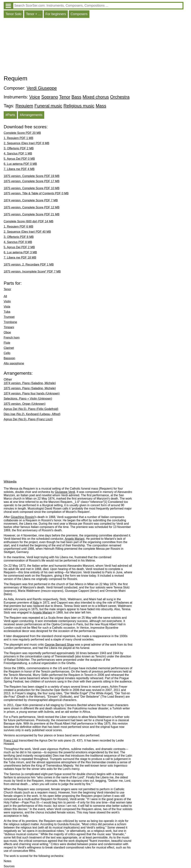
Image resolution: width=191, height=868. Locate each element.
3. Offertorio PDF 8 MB (19, 237)
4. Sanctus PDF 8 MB (18, 242)
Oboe (7, 332)
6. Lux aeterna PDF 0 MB (20, 164)
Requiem (24, 106)
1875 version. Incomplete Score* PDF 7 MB (32, 272)
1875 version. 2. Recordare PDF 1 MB (29, 265)
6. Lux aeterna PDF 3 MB (20, 252)
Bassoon (9, 358)
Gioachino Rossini (23, 517)
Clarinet (9, 348)
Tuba (7, 312)
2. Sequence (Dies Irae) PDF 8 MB (26, 143)
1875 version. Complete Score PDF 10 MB (32, 188)
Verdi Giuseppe (42, 88)
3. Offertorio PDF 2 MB (19, 148)
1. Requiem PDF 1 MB (18, 138)
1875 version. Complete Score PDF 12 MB (32, 207)
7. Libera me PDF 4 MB (19, 169)
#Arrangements (31, 115)
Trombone (10, 322)
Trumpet (9, 317)
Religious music (79, 106)
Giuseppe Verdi (65, 492)
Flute (7, 343)
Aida (36, 603)
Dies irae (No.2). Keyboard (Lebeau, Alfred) (32, 414)
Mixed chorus (96, 97)
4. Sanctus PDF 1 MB (18, 154)
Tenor (65, 97)
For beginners (56, 14)
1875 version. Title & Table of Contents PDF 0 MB (36, 193)
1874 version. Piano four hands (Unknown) (32, 393)
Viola (7, 307)
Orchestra (120, 97)
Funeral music (48, 106)
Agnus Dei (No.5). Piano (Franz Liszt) (28, 419)
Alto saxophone (14, 363)
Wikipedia (10, 482)
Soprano (50, 97)
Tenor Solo (13, 14)
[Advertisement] (94, 47)
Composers (79, 14)
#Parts (10, 115)
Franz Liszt (11, 740)
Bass (76, 97)
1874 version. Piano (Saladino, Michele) (30, 383)
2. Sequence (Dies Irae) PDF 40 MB (27, 232)
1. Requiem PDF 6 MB (18, 227)
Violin (7, 301)
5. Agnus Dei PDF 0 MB (19, 159)
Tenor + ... (33, 14)
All (5, 296)
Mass (101, 106)
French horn (12, 338)
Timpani (9, 327)
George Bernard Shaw (59, 645)
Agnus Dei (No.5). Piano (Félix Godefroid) (31, 409)
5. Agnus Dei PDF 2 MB (19, 247)
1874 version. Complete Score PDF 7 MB (31, 200)
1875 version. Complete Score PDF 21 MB (32, 214)
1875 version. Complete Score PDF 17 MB (32, 181)
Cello (7, 353)
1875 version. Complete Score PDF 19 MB (32, 176)
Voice (35, 97)
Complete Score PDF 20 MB (22, 133)
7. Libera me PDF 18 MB (20, 258)
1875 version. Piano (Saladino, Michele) (30, 388)
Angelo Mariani (75, 539)
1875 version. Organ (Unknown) (25, 404)
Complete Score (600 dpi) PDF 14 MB (28, 221)
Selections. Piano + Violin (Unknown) (28, 399)
